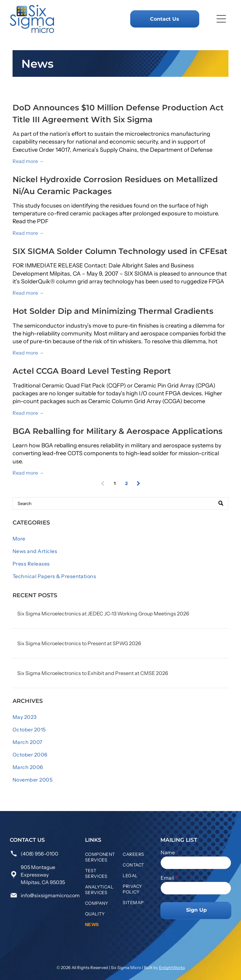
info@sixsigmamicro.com (50, 895)
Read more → (28, 161)
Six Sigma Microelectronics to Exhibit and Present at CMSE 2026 (93, 673)
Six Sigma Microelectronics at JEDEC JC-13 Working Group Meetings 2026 (103, 614)
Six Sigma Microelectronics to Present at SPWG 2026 (79, 643)
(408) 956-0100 (40, 854)
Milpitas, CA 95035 (43, 882)
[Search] (120, 503)
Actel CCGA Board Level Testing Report (92, 371)
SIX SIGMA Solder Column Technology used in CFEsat (120, 251)
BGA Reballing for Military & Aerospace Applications (118, 431)
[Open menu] (221, 19)
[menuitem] (120, 539)
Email (167, 878)
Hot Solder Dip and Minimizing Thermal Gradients (113, 311)
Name (168, 852)
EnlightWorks (172, 967)
